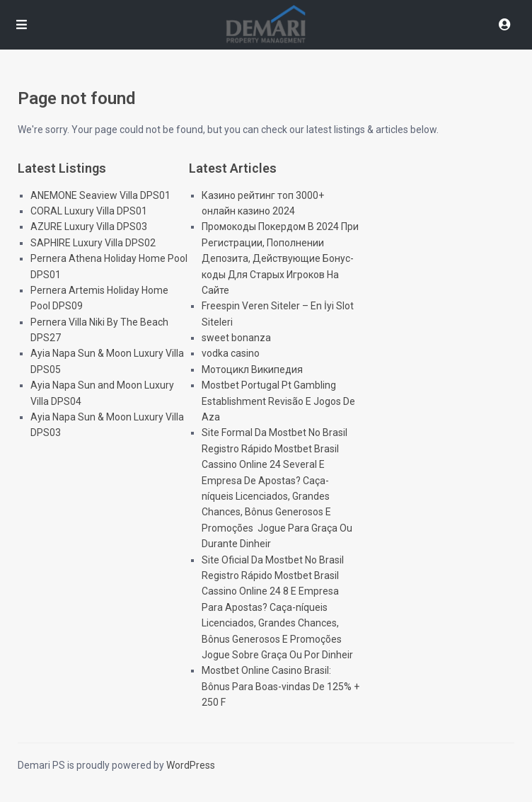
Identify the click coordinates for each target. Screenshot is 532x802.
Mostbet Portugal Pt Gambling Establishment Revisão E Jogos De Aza (278, 401)
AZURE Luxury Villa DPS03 (89, 227)
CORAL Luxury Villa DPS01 (89, 211)
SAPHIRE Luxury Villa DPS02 (93, 243)
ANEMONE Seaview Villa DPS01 (100, 195)
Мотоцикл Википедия (252, 370)
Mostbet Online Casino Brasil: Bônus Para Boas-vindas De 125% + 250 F (281, 686)
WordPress (191, 765)
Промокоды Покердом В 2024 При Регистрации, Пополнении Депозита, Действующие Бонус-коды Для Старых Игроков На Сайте (280, 258)
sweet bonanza (236, 338)
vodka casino (231, 353)
